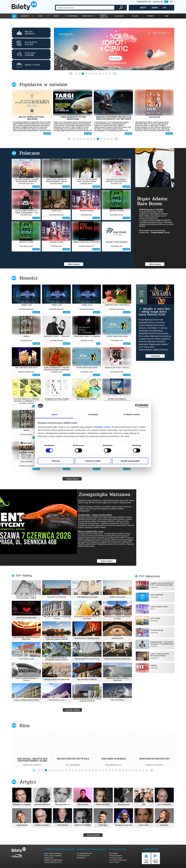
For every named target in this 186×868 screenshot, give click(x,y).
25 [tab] (120, 770)
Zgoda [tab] (54, 414)
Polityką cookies (103, 427)
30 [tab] (137, 770)
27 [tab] (127, 770)
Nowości (29, 278)
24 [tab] (117, 770)
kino (40, 16)
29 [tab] (133, 770)
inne (166, 16)
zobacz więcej (74, 264)
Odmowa (56, 461)
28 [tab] (130, 770)
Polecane (30, 153)
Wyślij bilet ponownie (53, 856)
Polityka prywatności (118, 860)
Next (115, 74)
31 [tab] (140, 770)
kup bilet (47, 133)
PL (166, 2)
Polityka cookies (116, 858)
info (98, 344)
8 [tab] (100, 74)
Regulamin (113, 854)
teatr (56, 16)
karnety (151, 16)
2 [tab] (80, 74)
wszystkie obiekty (72, 710)
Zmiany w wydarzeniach (53, 860)
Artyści (28, 782)
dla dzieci (119, 16)
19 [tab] (100, 770)
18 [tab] (96, 770)
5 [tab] (90, 74)
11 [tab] (110, 74)
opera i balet (88, 16)
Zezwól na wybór (93, 461)
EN (171, 2)
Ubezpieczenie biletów (53, 862)
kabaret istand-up (104, 16)
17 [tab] (93, 770)
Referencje (81, 858)
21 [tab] (106, 770)
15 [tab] (86, 770)
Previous (71, 74)
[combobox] (85, 8)
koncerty (25, 16)
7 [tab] (96, 74)
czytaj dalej (155, 356)
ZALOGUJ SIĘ (158, 2)
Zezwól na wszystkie (130, 461)
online (135, 16)
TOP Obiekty (24, 576)
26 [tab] (123, 770)
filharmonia (72, 16)
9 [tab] (103, 74)
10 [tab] (106, 74)
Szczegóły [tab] (93, 414)
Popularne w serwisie (43, 84)
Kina (25, 725)
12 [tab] (111, 139)
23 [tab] (113, 770)
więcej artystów (93, 835)
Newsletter (49, 858)
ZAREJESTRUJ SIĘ (144, 2)
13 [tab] (80, 770)
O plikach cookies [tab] (132, 414)
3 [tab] (83, 74)
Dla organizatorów (84, 854)
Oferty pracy (114, 862)
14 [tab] (83, 770)
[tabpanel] (114, 49)
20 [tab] (103, 770)
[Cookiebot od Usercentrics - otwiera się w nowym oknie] (137, 406)
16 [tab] (90, 770)
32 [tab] (143, 770)
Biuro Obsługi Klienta (53, 854)
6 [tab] (93, 74)
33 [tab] (147, 770)
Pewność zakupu (116, 856)
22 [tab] (110, 770)
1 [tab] (76, 74)
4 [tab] (86, 74)
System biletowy (83, 856)
